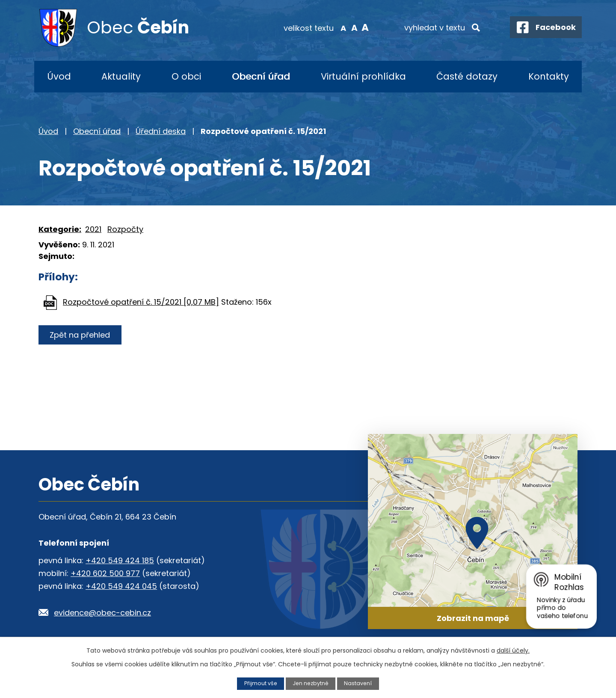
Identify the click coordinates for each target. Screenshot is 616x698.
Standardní (351, 27)
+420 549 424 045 (121, 586)
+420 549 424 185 (120, 560)
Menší (340, 27)
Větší (362, 27)
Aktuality (121, 76)
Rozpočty (125, 229)
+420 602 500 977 (105, 573)
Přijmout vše (260, 683)
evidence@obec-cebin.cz (102, 613)
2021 (93, 229)
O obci (186, 76)
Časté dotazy (467, 76)
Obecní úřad (261, 76)
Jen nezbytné (311, 683)
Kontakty (549, 76)
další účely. (513, 650)
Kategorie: (60, 229)
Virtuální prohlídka (363, 76)
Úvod (59, 76)
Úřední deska (161, 131)
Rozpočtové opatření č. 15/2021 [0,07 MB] (141, 302)
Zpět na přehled (80, 335)
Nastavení (359, 683)
